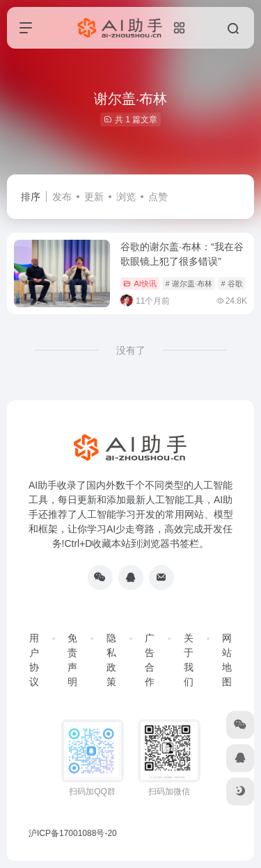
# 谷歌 (232, 284)
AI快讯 (140, 284)
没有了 (131, 350)
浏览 (126, 197)
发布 (62, 197)
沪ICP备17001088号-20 (73, 833)
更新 (94, 197)
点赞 (158, 197)
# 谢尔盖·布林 (189, 284)
